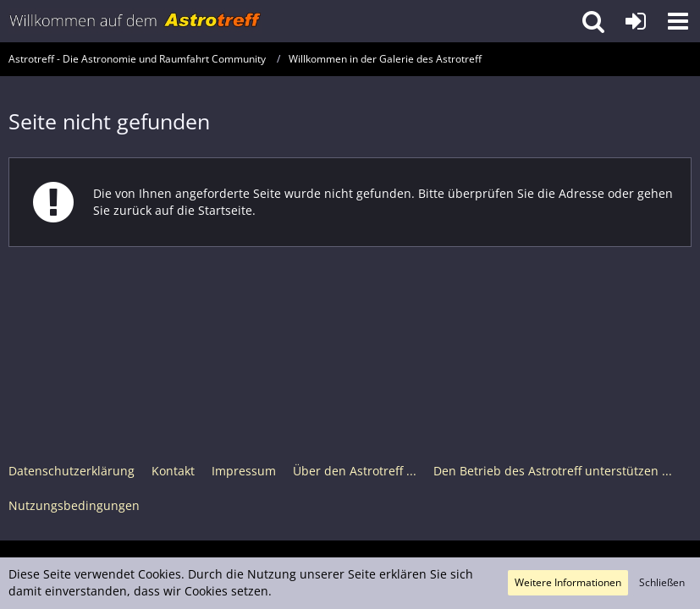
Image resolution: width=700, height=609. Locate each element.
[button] (678, 21)
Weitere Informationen (568, 582)
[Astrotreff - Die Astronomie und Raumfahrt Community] (135, 21)
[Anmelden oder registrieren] (636, 21)
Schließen (662, 582)
